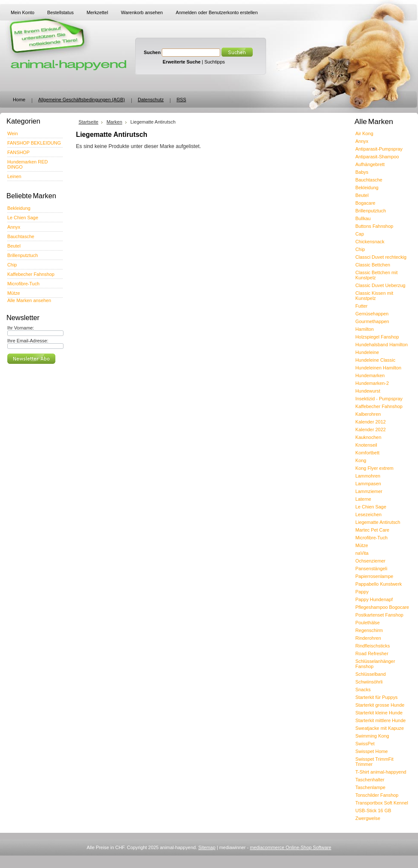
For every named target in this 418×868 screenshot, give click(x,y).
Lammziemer (369, 491)
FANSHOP (18, 152)
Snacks (363, 690)
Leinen (14, 176)
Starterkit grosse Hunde (380, 705)
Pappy (362, 592)
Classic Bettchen (373, 265)
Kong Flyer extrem (374, 468)
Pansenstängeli (371, 569)
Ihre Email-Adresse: (28, 341)
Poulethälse (368, 623)
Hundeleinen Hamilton (378, 368)
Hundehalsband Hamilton (382, 345)
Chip (12, 265)
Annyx (14, 227)
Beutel (14, 246)
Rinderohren (368, 638)
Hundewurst (368, 391)
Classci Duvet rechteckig (381, 257)
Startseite (88, 122)
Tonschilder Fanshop (377, 795)
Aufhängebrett (370, 164)
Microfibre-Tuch (23, 284)
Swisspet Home (372, 751)
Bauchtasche (21, 236)
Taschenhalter (370, 780)
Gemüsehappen (372, 314)
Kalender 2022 (371, 429)
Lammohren (368, 476)
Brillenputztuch (23, 255)
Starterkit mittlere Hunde (380, 720)
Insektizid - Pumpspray (379, 399)
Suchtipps (215, 62)
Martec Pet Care (372, 530)
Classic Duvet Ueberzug (380, 285)
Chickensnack (370, 242)
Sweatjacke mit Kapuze (380, 728)
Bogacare (365, 203)
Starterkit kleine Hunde (379, 713)
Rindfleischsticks (373, 646)
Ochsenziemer (370, 561)
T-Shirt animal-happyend (381, 772)
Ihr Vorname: (21, 328)
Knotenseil (366, 445)
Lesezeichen (368, 514)
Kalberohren (368, 414)
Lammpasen (368, 484)
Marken (114, 122)
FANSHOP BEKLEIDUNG (34, 143)
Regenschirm (369, 630)
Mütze (14, 293)
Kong (361, 460)
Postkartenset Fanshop (379, 615)
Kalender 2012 (371, 422)
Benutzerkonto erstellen (233, 12)
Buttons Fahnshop (374, 226)
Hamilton (365, 329)
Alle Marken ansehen (29, 300)
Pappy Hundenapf (374, 599)
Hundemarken (370, 375)
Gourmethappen (372, 321)
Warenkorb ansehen (142, 12)
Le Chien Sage (23, 218)
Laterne (363, 499)
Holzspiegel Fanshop (377, 337)
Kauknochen (368, 437)
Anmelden (186, 12)
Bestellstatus (61, 12)
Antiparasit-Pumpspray (379, 149)
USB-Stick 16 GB (373, 811)
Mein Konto (23, 12)
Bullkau (363, 218)
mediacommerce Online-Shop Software (291, 847)
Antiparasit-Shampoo (377, 157)
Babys (362, 172)
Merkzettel (97, 12)
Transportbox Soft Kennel (382, 803)
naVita (362, 553)
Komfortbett (367, 453)
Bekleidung (19, 208)
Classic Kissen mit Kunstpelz (374, 296)
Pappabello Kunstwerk (379, 584)
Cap (360, 234)
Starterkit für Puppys (377, 697)
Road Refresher (372, 653)
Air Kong (364, 133)
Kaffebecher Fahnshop (31, 274)
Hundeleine (367, 352)
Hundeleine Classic (375, 360)
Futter (361, 306)
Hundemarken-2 (372, 383)
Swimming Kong (372, 736)
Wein (13, 133)
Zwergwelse (368, 818)
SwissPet (365, 744)
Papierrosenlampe (374, 576)
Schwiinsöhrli (369, 682)
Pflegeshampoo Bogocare (382, 607)
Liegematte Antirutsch (378, 522)
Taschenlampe (370, 787)
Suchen (152, 52)
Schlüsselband (371, 674)
